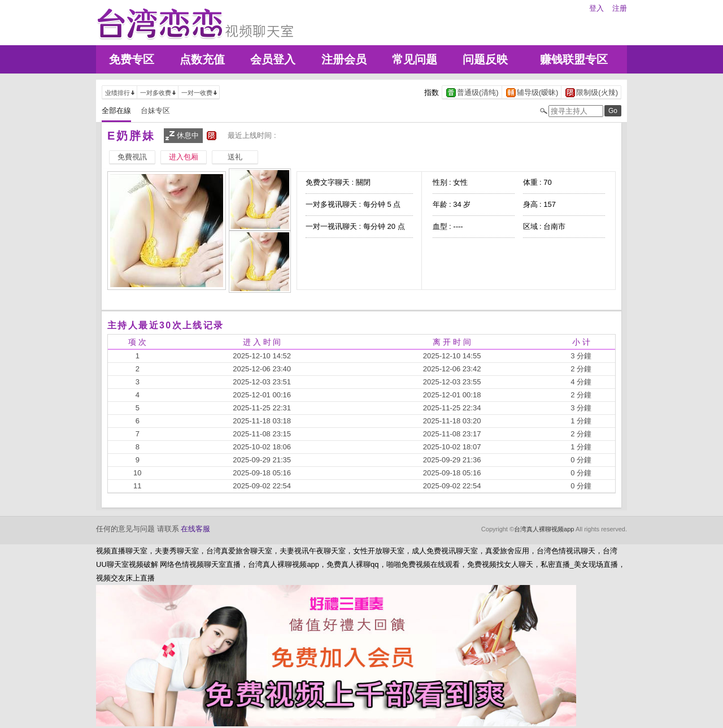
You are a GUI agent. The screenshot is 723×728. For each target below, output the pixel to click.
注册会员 (344, 59)
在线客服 (195, 529)
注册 (620, 8)
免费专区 (132, 59)
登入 (596, 8)
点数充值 (202, 59)
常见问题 (415, 59)
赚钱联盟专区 (574, 59)
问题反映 (485, 59)
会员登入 (273, 59)
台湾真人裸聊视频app (544, 529)
